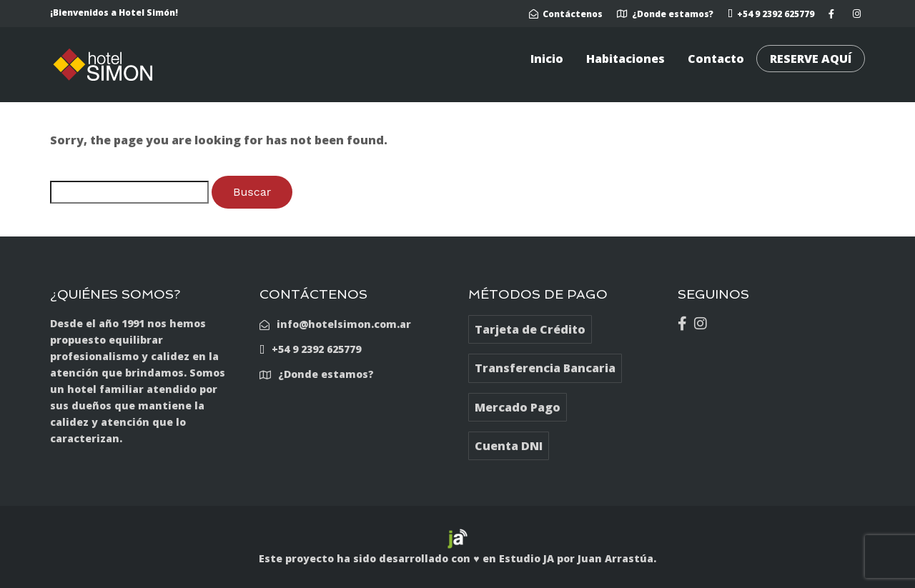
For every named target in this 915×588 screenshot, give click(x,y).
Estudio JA (526, 558)
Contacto (716, 59)
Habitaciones (625, 59)
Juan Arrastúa (615, 558)
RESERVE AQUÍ (811, 59)
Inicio (547, 59)
